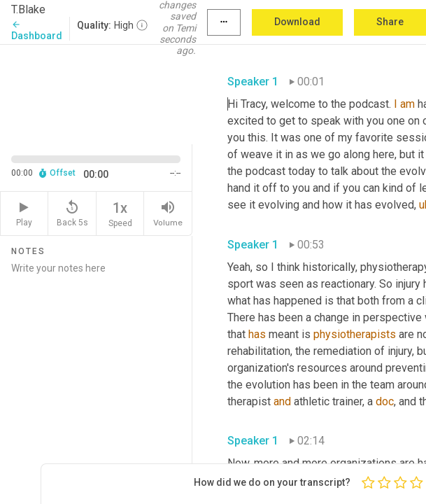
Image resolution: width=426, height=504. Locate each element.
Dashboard (37, 30)
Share (390, 22)
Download (297, 22)
